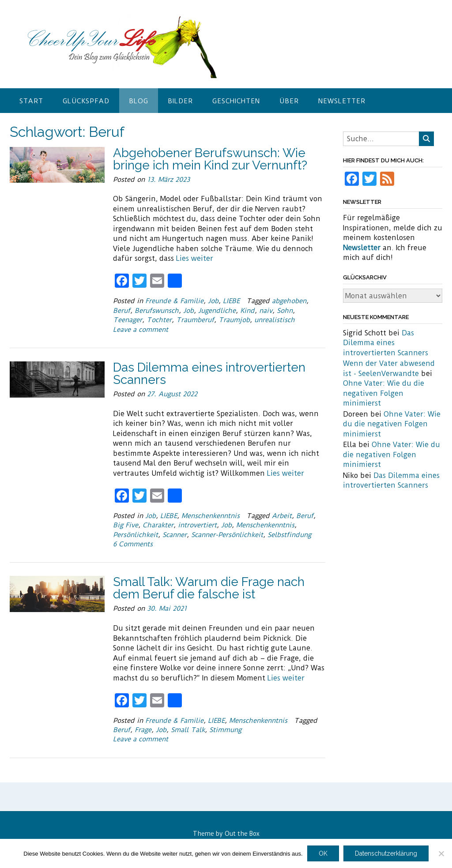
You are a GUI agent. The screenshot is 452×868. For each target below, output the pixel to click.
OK (323, 853)
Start (31, 101)
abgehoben (289, 301)
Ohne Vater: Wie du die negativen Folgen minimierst (384, 393)
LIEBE (231, 301)
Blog (139, 101)
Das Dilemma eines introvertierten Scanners (209, 374)
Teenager (128, 320)
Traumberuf (195, 320)
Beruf (122, 311)
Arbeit (282, 516)
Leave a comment (141, 330)
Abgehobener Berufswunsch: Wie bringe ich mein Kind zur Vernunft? (210, 159)
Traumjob (234, 320)
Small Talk (188, 730)
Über (289, 101)
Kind (247, 311)
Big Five (126, 525)
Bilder (180, 101)
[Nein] (441, 853)
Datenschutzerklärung (386, 853)
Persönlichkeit (136, 535)
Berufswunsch (157, 311)
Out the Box (242, 834)
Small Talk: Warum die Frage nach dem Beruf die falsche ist (209, 588)
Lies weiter (195, 258)
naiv (266, 311)
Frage (143, 730)
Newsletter (342, 101)
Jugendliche (217, 311)
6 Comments (133, 544)
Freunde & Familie (174, 301)
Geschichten (236, 101)
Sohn (285, 311)
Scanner (175, 535)
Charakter (158, 525)
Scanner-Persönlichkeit (227, 535)
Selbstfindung (289, 535)
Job (213, 301)
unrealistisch (275, 320)
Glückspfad (86, 101)
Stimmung (225, 730)
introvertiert (197, 525)
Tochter (159, 320)
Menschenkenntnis (211, 516)
